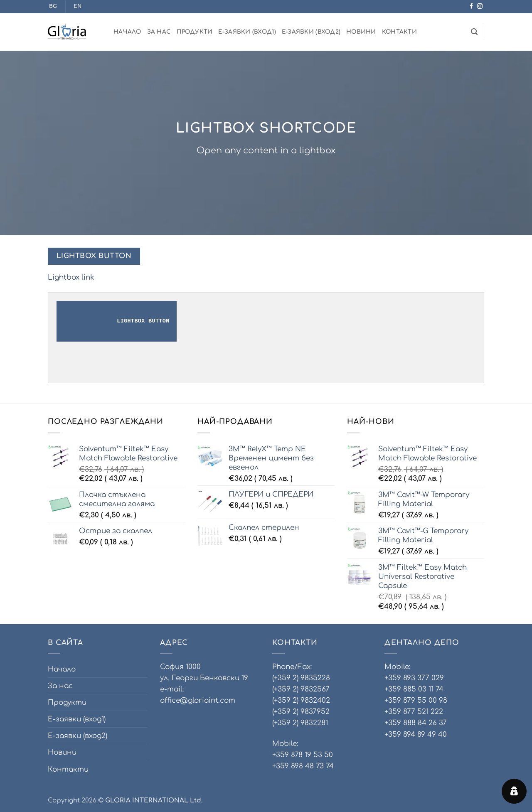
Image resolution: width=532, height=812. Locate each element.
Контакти (399, 32)
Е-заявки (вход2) (311, 32)
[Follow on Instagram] (480, 6)
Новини (361, 32)
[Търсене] (474, 32)
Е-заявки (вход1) (247, 32)
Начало (127, 32)
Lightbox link (71, 277)
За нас (159, 32)
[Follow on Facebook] (472, 6)
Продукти (195, 32)
